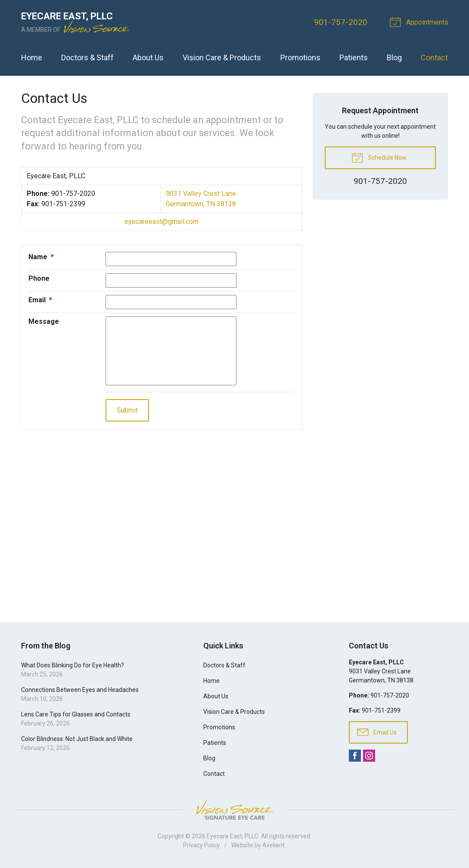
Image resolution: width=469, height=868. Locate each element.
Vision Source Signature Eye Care (235, 810)
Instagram (369, 756)
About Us (148, 57)
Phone (39, 278)
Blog (394, 57)
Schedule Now (379, 157)
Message (44, 321)
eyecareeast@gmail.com (162, 222)
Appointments (420, 22)
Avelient (273, 845)
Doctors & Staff (87, 57)
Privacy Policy (202, 845)
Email (40, 300)
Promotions (300, 57)
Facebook (355, 756)
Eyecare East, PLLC (233, 836)
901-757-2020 (341, 22)
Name (41, 257)
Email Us (377, 732)
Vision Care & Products (222, 57)
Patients (354, 57)
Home (32, 57)
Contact (434, 57)
